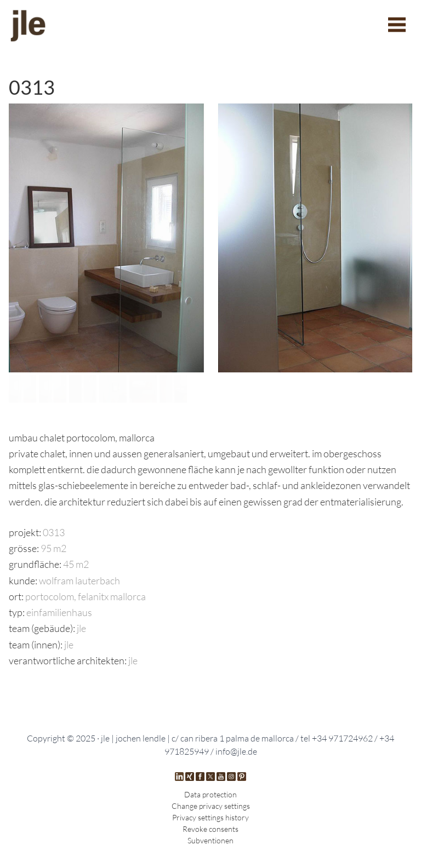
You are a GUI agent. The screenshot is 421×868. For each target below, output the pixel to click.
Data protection (210, 794)
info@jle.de (236, 751)
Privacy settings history (210, 817)
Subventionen (210, 840)
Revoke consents (210, 829)
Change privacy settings (211, 806)
